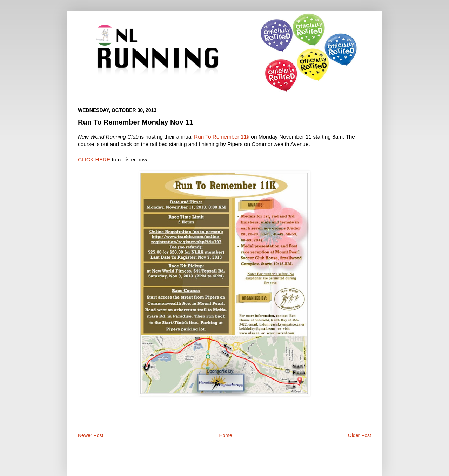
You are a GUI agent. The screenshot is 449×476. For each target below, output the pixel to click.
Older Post (360, 435)
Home (225, 435)
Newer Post (91, 435)
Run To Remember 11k (222, 137)
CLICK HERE (94, 159)
